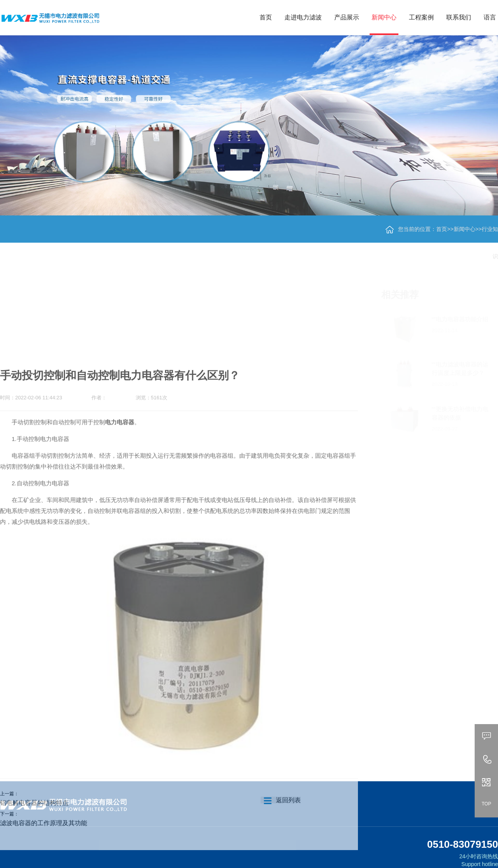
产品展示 (347, 17)
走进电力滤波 (303, 17)
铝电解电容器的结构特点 (34, 826)
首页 (266, 17)
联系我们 (459, 17)
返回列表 (281, 823)
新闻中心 (384, 17)
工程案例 (421, 17)
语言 (490, 17)
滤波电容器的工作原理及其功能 (44, 846)
